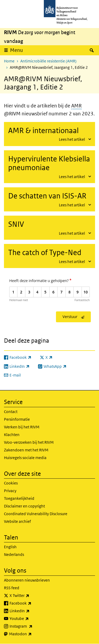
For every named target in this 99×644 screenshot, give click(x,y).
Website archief (17, 521)
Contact (11, 412)
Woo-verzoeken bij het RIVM (29, 442)
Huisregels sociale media (25, 458)
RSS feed (12, 588)
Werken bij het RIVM (22, 427)
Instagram (33, 626)
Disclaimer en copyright (24, 506)
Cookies (11, 483)
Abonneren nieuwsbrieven (27, 580)
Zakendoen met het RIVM (26, 450)
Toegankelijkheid (19, 498)
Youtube (31, 619)
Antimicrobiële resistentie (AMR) (48, 61)
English (10, 547)
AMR (76, 106)
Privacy (10, 491)
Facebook (32, 603)
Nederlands (14, 554)
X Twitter (31, 596)
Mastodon (32, 634)
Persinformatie (17, 419)
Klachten (12, 435)
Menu (16, 50)
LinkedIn (31, 611)
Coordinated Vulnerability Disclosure (36, 514)
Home (9, 61)
